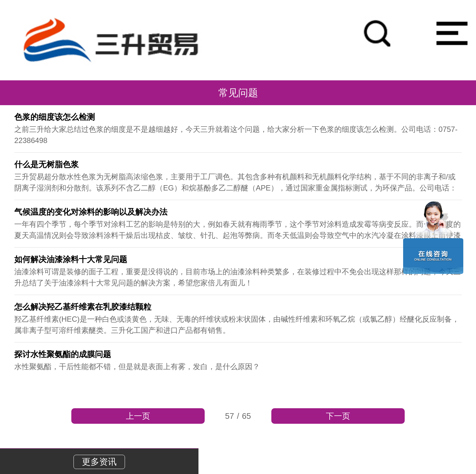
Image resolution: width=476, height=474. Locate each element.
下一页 (338, 416)
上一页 (138, 416)
